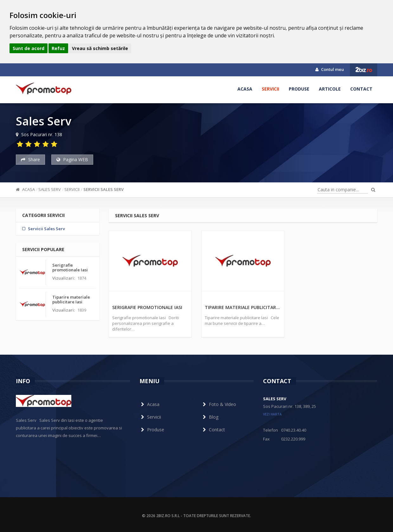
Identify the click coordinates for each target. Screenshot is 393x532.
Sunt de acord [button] (29, 48)
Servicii (271, 89)
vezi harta (272, 414)
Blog (210, 417)
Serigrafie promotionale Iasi (147, 307)
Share (30, 159)
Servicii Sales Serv (103, 189)
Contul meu (330, 69)
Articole (330, 89)
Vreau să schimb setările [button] (100, 48)
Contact (361, 89)
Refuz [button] (58, 48)
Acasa (245, 89)
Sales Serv (50, 189)
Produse (299, 89)
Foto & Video (219, 404)
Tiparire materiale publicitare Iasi (243, 307)
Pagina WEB (72, 159)
